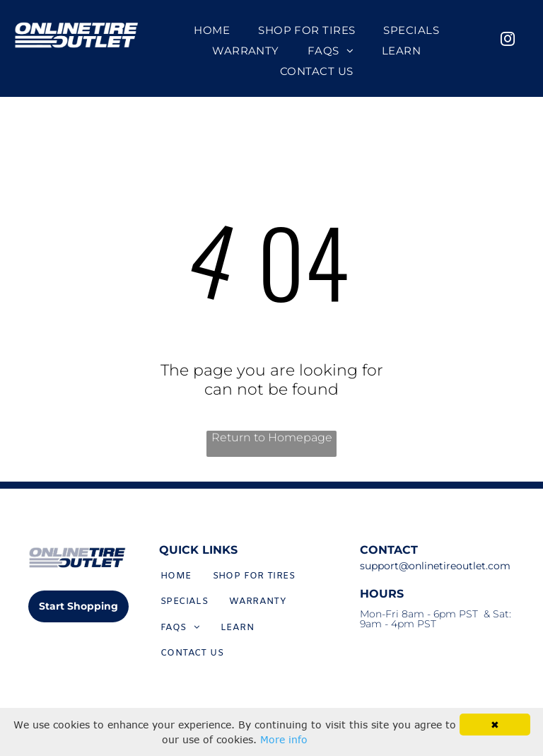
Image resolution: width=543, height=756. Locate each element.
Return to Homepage (272, 437)
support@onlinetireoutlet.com (435, 566)
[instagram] (508, 41)
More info (284, 739)
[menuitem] (212, 30)
